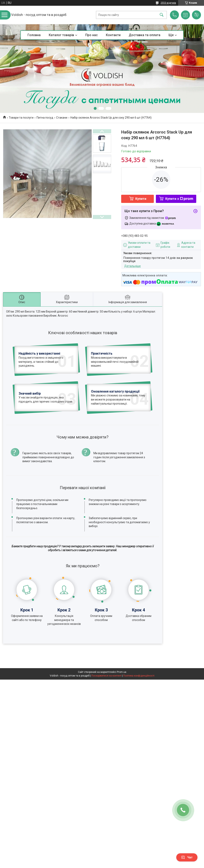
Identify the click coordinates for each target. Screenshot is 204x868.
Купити (141, 199)
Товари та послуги (21, 118)
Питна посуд (45, 118)
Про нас (91, 35)
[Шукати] (162, 15)
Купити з (179, 199)
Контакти (113, 35)
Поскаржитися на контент (106, 704)
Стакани (62, 118)
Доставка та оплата (145, 35)
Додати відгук (196, 15)
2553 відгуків (168, 3)
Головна (34, 35)
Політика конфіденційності (139, 704)
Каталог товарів (61, 35)
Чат (187, 857)
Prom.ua (122, 700)
